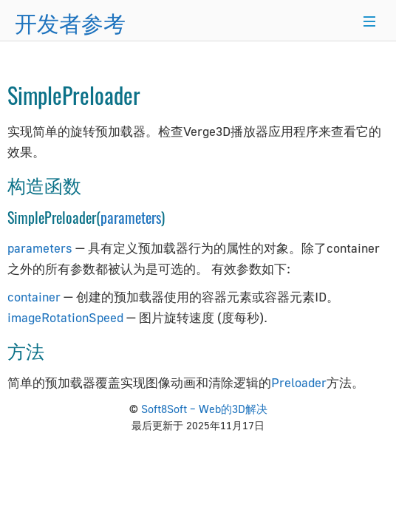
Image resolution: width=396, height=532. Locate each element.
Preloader (299, 382)
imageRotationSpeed (65, 317)
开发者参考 (70, 22)
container (34, 297)
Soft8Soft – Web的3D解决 (204, 409)
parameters (131, 217)
